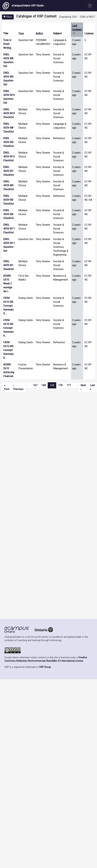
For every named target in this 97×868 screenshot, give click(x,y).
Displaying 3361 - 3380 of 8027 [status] (77, 17)
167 (35, 385)
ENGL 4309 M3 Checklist (8, 200)
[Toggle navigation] (90, 6)
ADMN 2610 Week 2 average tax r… (8, 284)
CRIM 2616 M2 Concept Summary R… (8, 306)
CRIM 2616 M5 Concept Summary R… (8, 350)
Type (21, 33)
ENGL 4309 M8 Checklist (8, 128)
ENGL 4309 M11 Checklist (9, 229)
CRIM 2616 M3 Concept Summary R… (8, 328)
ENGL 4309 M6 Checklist (8, 214)
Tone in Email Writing (7, 44)
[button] (8, 17)
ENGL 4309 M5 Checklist (8, 142)
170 (60, 385)
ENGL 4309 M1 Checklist (8, 265)
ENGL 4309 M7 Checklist (8, 171)
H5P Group (45, 667)
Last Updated (77, 30)
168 (44, 385)
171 (69, 385)
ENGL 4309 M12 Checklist (9, 157)
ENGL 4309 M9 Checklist (8, 185)
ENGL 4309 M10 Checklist (9, 113)
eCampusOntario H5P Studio (23, 6)
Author (39, 33)
